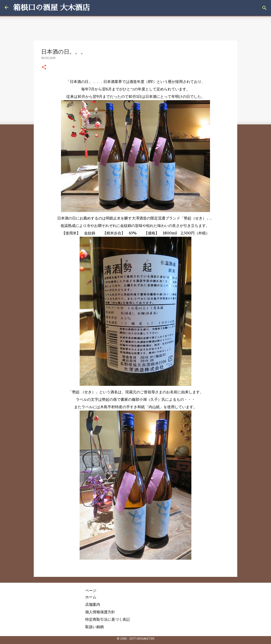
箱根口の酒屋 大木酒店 (51, 8)
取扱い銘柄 (95, 627)
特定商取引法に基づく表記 (108, 619)
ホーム (91, 597)
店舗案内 (93, 604)
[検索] (264, 8)
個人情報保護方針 (100, 612)
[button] (44, 67)
